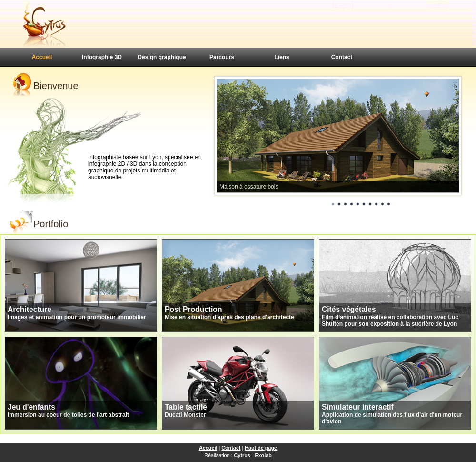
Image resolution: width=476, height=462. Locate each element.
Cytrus (242, 455)
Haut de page (261, 448)
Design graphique (162, 57)
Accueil (42, 57)
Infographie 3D (102, 57)
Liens (282, 57)
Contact (342, 57)
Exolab (263, 455)
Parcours (222, 57)
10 (389, 204)
